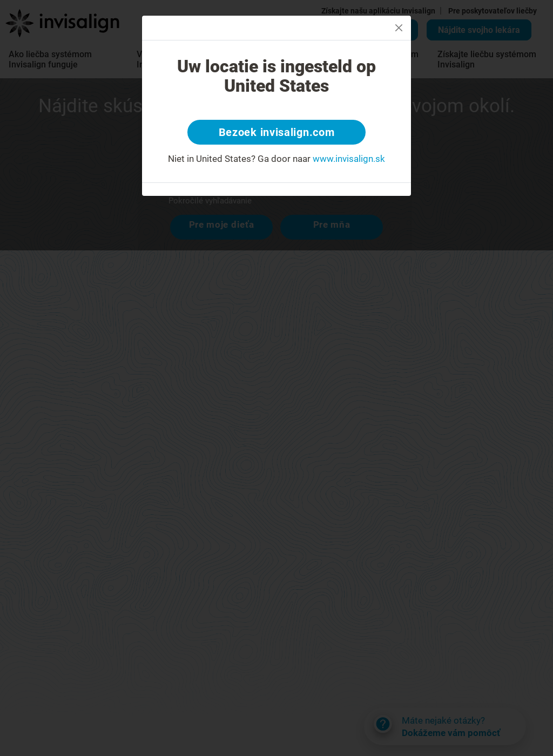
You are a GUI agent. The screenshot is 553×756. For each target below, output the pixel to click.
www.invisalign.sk (349, 159)
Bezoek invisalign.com (277, 132)
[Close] (399, 28)
